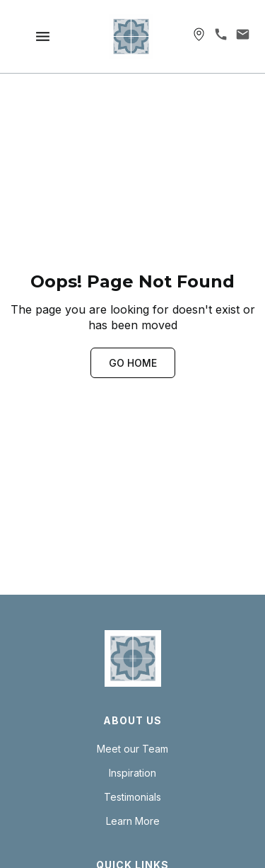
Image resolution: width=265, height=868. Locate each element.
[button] (43, 36)
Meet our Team (132, 749)
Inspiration (132, 773)
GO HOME (133, 363)
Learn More (133, 821)
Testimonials (132, 797)
